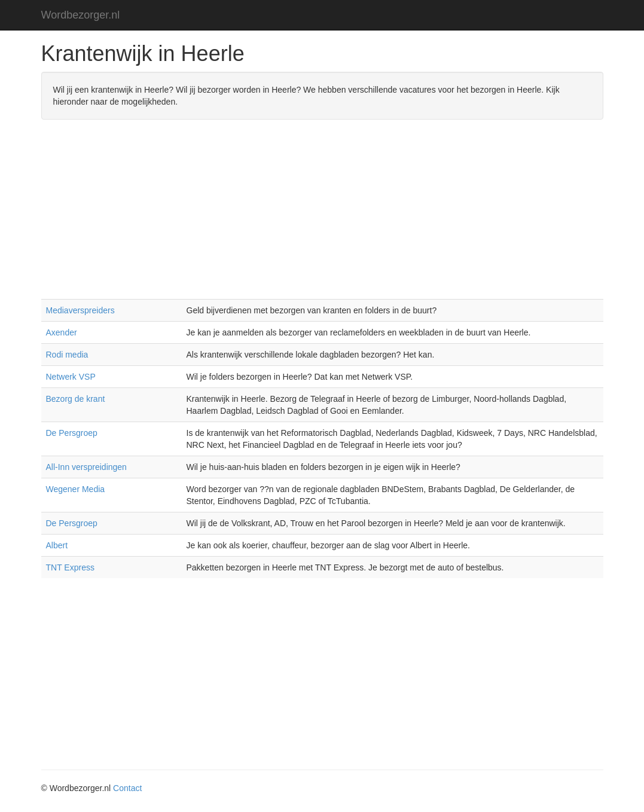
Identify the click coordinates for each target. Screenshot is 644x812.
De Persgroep (72, 433)
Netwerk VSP (71, 377)
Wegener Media (76, 489)
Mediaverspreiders (80, 310)
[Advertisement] (322, 215)
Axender (62, 332)
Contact (127, 788)
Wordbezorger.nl (81, 15)
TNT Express (70, 567)
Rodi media (67, 355)
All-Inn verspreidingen (86, 467)
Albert (57, 545)
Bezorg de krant (76, 399)
